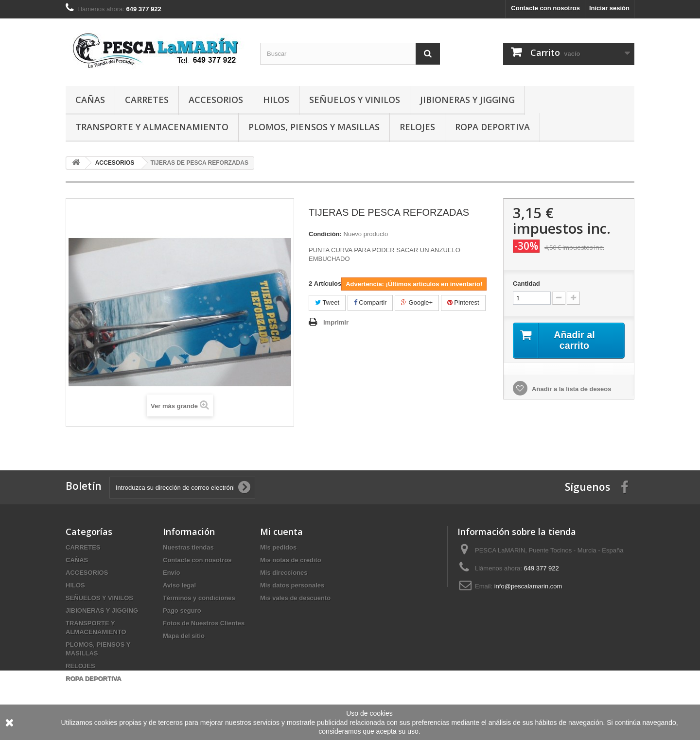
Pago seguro (182, 611)
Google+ (417, 302)
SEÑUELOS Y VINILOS (355, 100)
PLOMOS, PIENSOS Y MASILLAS (314, 127)
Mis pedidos (278, 547)
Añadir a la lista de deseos (571, 389)
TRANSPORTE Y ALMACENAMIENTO (152, 127)
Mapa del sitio (184, 636)
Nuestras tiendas (188, 547)
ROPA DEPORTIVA (492, 127)
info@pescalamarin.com (528, 586)
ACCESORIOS (216, 100)
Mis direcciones (284, 573)
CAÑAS (90, 100)
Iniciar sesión (609, 8)
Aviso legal (179, 585)
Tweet (327, 302)
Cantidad (526, 284)
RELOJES (417, 127)
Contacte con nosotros (545, 8)
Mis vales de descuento (295, 598)
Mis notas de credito (291, 560)
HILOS (276, 100)
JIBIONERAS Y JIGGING (467, 100)
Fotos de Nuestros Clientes (204, 623)
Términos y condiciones (199, 598)
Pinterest (463, 302)
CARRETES (147, 100)
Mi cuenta (281, 532)
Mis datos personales (292, 585)
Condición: (325, 234)
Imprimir (336, 322)
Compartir (370, 302)
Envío (171, 573)
